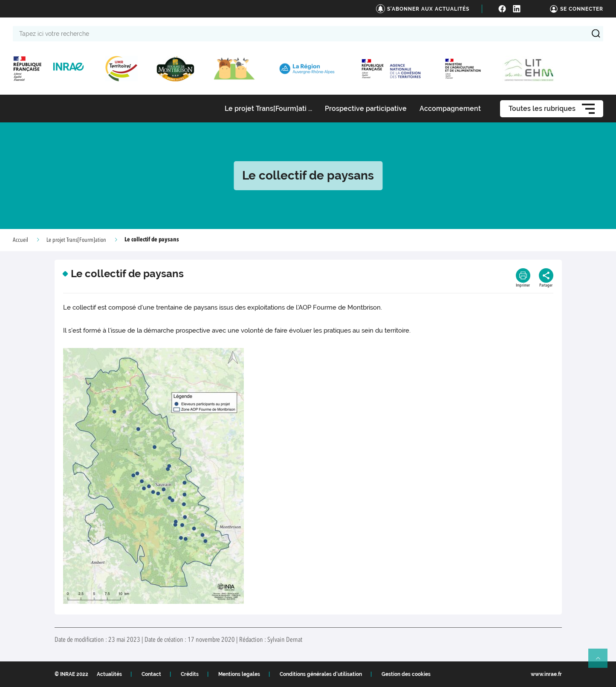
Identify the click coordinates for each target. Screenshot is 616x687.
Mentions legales (239, 674)
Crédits (190, 674)
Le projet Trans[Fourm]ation (76, 240)
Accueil (20, 240)
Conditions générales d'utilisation (321, 674)
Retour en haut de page (602, 662)
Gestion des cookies (406, 674)
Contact (151, 674)
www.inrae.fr (546, 674)
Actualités (109, 674)
